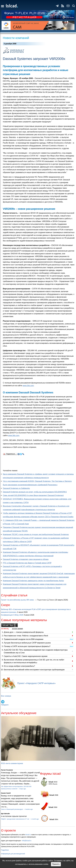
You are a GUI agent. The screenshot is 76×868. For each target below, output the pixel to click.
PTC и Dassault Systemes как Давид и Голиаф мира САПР (27, 563)
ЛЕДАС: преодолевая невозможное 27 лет (15, 819)
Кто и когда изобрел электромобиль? (19, 666)
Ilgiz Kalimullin (5, 814)
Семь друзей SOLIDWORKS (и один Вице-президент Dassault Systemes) (33, 495)
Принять (56, 864)
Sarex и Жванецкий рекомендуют (12, 809)
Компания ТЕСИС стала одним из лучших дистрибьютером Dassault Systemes (36, 534)
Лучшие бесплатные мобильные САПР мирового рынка (27, 643)
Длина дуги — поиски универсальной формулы (24, 632)
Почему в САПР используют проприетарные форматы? (27, 646)
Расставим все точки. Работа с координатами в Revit (26, 636)
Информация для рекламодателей (13, 854)
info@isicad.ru (27, 841)
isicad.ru (28, 835)
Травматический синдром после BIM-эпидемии (24, 639)
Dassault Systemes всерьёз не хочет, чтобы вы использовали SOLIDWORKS (35, 492)
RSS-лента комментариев (12, 763)
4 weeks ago (29, 809)
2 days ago (22, 789)
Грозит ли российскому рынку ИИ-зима (18, 600)
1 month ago (35, 819)
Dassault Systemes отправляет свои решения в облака (26, 559)
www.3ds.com (28, 386)
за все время (17, 629)
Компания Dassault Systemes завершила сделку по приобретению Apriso (33, 581)
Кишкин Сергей (6, 793)
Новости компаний (16, 38)
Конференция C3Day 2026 (12, 615)
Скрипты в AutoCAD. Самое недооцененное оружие (26, 656)
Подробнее (5, 850)
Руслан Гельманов (7, 770)
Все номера (6, 696)
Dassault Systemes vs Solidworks (16, 488)
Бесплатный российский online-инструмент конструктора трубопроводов (34, 670)
